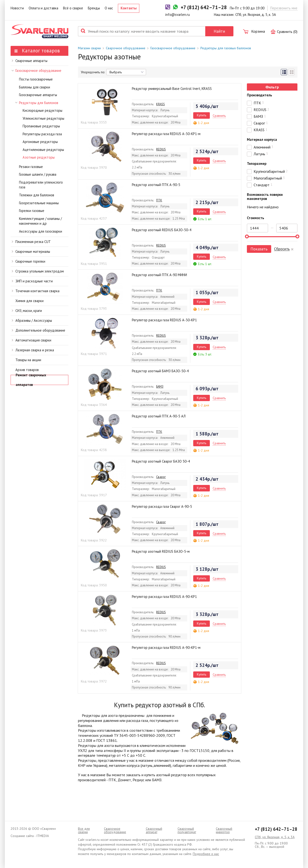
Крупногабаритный (271, 171)
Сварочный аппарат (154, 830)
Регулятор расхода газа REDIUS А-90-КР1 (164, 597)
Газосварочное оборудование (37, 71)
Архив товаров (27, 370)
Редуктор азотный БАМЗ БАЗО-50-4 (160, 371)
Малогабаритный (269, 178)
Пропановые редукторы (41, 126)
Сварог (161, 477)
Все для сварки (84, 830)
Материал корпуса (262, 139)
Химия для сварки (29, 301)
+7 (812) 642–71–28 (276, 829)
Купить (202, 115)
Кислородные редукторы (42, 110)
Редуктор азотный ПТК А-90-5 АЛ (159, 416)
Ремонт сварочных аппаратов (31, 380)
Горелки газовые (32, 211)
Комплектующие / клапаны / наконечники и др (40, 221)
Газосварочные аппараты (38, 95)
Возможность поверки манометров (265, 197)
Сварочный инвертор (224, 830)
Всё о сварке (73, 8)
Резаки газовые (31, 167)
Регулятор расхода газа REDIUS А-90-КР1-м (166, 648)
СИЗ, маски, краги (27, 311)
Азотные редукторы (39, 157)
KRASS (160, 104)
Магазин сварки (89, 48)
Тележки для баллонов (37, 195)
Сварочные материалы (31, 251)
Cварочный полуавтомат (187, 830)
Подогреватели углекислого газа (41, 185)
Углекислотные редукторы (43, 118)
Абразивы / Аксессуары (32, 320)
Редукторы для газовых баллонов (226, 48)
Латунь (261, 154)
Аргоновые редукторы (40, 142)
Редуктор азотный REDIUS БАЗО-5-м (161, 551)
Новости (17, 8)
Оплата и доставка (43, 8)
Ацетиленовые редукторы (43, 150)
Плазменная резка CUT (31, 242)
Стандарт (263, 185)
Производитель (260, 95)
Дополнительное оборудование (38, 330)
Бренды (94, 8)
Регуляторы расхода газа (42, 134)
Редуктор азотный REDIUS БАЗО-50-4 (162, 230)
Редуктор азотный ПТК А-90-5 (156, 185)
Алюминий (263, 147)
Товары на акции (28, 360)
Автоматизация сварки (32, 340)
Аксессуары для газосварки (41, 231)
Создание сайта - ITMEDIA (30, 836)
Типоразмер (257, 164)
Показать (259, 249)
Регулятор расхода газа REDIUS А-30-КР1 (164, 320)
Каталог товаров (37, 51)
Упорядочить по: (93, 72)
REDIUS (161, 149)
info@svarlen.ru (178, 15)
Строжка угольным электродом (38, 271)
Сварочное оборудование (126, 48)
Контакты (129, 8)
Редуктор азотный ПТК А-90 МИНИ (159, 275)
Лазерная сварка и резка (33, 350)
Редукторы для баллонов (37, 103)
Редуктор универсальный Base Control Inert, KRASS (172, 89)
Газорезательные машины (39, 203)
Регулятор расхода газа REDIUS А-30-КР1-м (166, 134)
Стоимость (256, 218)
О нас (109, 8)
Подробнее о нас (206, 854)
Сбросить (282, 249)
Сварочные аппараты (30, 61)
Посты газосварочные (36, 79)
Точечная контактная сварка (36, 291)
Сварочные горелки (29, 261)
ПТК (159, 200)
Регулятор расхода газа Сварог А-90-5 (162, 506)
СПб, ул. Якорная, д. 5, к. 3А (275, 837)
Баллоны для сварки (35, 87)
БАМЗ (160, 386)
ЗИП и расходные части (32, 281)
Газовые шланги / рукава (38, 174)
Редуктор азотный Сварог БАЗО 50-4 (161, 461)
